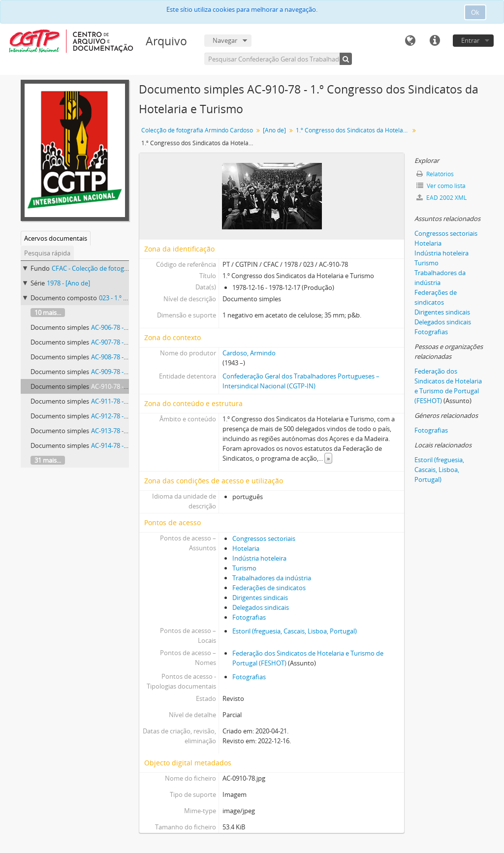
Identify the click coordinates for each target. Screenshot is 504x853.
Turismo (244, 568)
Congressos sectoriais (264, 538)
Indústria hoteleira (259, 558)
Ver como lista (441, 186)
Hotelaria (246, 548)
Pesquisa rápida (47, 253)
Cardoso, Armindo (249, 353)
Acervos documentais (56, 238)
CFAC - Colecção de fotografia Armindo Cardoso (121, 268)
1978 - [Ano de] (68, 283)
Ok (475, 12)
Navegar (225, 40)
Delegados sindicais (261, 607)
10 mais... (48, 313)
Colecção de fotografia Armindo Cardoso (197, 130)
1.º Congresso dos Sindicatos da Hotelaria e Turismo (354, 130)
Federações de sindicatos (269, 588)
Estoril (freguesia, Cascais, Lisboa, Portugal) (295, 631)
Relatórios (435, 174)
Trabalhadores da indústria (272, 578)
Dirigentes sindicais (260, 598)
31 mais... (48, 460)
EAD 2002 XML (441, 198)
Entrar (470, 40)
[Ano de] (274, 130)
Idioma (410, 41)
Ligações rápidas (435, 41)
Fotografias (249, 617)
